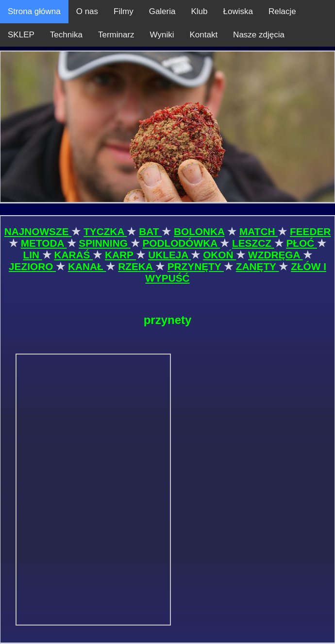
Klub (199, 11)
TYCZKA (105, 231)
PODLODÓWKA (181, 243)
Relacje (282, 11)
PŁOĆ (301, 243)
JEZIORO (32, 266)
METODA (44, 243)
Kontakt (203, 35)
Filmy (124, 11)
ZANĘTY (258, 266)
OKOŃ (219, 255)
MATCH (259, 231)
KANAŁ (87, 266)
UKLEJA (169, 255)
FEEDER (310, 231)
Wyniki (162, 35)
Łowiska (238, 11)
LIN (32, 255)
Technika (66, 35)
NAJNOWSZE (38, 231)
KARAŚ (74, 255)
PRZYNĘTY (196, 266)
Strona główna (34, 11)
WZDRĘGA (275, 255)
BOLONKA (199, 231)
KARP (120, 255)
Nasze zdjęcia (259, 35)
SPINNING (104, 243)
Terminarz (116, 35)
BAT (150, 231)
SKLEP (21, 35)
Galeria (162, 11)
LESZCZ (253, 243)
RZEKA (137, 266)
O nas (87, 11)
